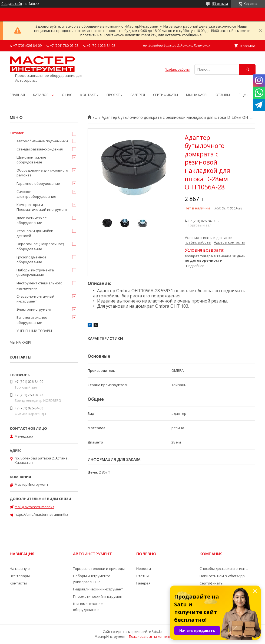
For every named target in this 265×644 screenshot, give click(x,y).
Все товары (20, 576)
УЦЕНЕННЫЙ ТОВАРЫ (34, 331)
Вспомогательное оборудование (32, 320)
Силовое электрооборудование (36, 194)
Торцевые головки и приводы (99, 569)
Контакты (18, 583)
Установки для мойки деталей (35, 233)
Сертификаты (211, 583)
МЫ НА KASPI (197, 95)
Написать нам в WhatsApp (222, 576)
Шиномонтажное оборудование (31, 160)
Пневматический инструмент (99, 596)
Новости (144, 569)
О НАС (67, 95)
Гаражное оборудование (38, 183)
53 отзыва (220, 4)
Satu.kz (157, 632)
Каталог (17, 133)
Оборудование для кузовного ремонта (42, 173)
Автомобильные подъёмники (42, 141)
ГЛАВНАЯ (17, 95)
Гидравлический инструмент (98, 589)
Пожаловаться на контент (150, 637)
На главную (20, 569)
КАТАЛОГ (41, 95)
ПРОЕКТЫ (115, 95)
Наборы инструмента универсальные (35, 272)
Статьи (143, 576)
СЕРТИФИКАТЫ (165, 95)
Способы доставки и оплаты (224, 569)
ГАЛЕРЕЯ (138, 95)
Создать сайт (12, 4)
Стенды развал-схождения (40, 149)
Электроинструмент (34, 309)
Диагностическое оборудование (32, 220)
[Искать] (247, 69)
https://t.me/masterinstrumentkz (41, 514)
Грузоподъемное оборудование (32, 259)
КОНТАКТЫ (89, 95)
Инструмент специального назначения (39, 285)
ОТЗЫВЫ (223, 95)
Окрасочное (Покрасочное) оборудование (40, 246)
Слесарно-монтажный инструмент (35, 299)
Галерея (143, 583)
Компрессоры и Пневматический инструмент (42, 207)
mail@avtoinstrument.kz (34, 507)
